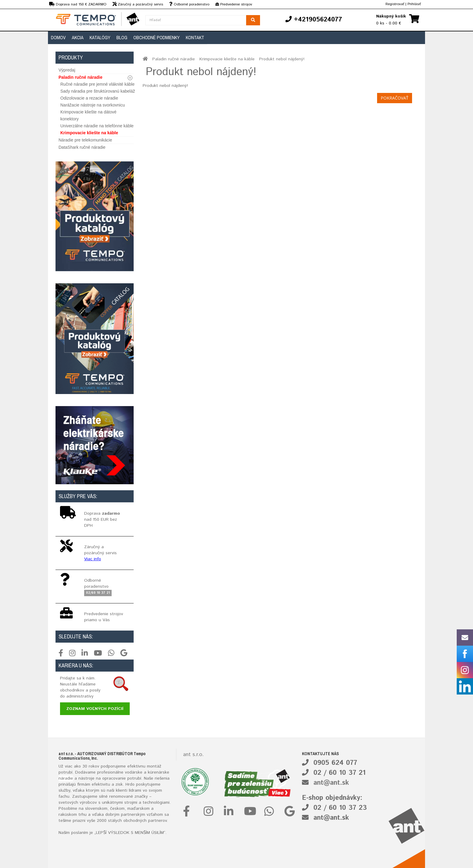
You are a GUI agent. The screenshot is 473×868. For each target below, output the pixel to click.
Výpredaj (67, 70)
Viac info (93, 559)
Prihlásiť (414, 4)
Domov (58, 37)
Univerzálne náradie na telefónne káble (97, 126)
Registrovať (395, 4)
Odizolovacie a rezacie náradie (89, 98)
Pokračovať (395, 98)
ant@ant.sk (331, 783)
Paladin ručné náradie (81, 77)
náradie (66, 778)
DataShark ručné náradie (82, 147)
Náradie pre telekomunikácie (85, 140)
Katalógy (100, 37)
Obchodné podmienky (157, 37)
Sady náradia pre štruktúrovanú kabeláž (98, 91)
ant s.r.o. (193, 755)
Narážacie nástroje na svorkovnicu (93, 105)
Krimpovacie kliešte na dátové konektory (88, 115)
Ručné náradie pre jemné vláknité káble (97, 84)
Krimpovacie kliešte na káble (89, 133)
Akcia (78, 37)
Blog (122, 37)
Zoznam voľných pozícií (95, 709)
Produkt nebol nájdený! (282, 59)
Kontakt (195, 37)
